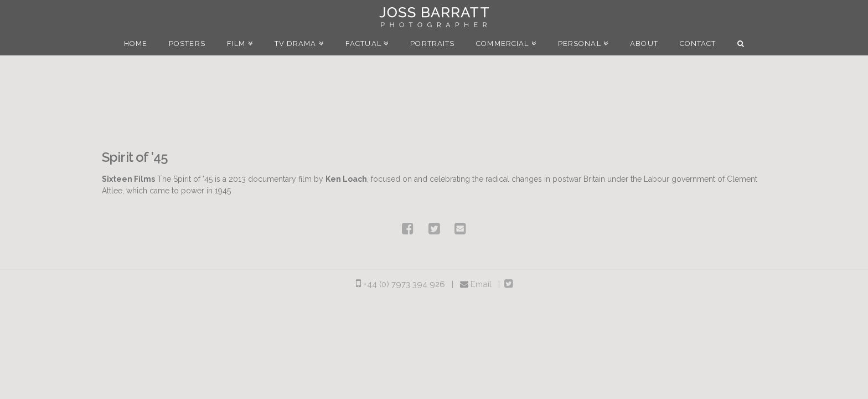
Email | (487, 284)
